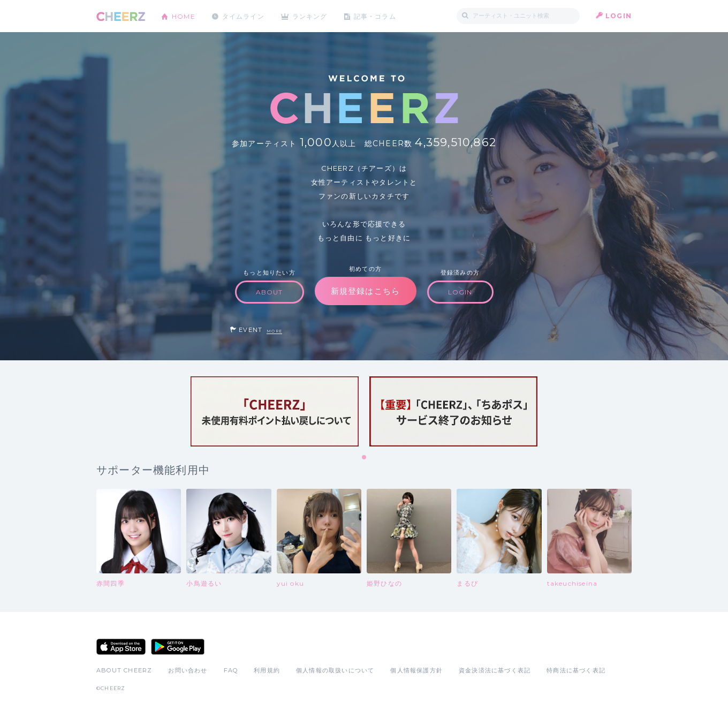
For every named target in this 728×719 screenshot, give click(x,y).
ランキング (311, 16)
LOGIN (619, 16)
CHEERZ (121, 16)
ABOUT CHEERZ (124, 670)
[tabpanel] (275, 411)
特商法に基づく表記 (576, 670)
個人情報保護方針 (416, 670)
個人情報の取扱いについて (335, 670)
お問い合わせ (188, 670)
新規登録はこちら (366, 291)
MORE (274, 331)
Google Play (178, 647)
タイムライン (243, 16)
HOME (184, 16)
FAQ (231, 670)
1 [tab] (365, 458)
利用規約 (267, 670)
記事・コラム (376, 16)
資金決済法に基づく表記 (495, 670)
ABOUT (270, 292)
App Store (121, 647)
